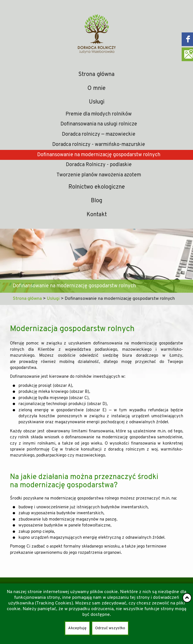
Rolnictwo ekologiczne (97, 187)
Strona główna (96, 75)
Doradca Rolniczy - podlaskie (99, 165)
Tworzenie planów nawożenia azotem (99, 175)
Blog (96, 201)
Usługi (97, 102)
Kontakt (97, 215)
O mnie (96, 88)
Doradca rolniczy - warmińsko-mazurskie (99, 145)
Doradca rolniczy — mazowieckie (99, 134)
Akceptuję (77, 628)
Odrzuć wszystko (110, 628)
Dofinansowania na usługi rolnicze (99, 124)
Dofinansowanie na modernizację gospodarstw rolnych (99, 155)
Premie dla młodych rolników (99, 114)
